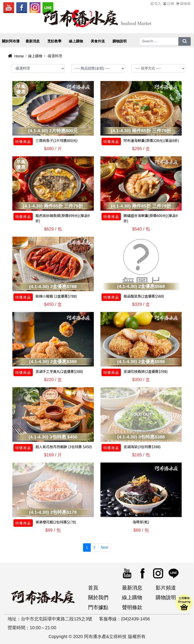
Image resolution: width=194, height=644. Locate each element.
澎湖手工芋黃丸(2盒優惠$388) (59, 369)
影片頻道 (167, 586)
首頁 (94, 586)
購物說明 (167, 596)
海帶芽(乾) (141, 520)
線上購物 (35, 54)
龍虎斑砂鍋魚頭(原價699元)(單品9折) (63, 216)
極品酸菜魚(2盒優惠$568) (144, 294)
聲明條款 (133, 607)
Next (104, 545)
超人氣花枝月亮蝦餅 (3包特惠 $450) (64, 445)
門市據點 (99, 607)
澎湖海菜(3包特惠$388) (142, 445)
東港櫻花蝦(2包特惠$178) (56, 520)
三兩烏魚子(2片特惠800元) (57, 138)
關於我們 (99, 596)
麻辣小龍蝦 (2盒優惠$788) (56, 294)
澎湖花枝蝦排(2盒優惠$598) (146, 369)
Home (16, 54)
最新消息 (133, 586)
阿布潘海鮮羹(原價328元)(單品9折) (151, 138)
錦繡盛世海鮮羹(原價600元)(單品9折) (151, 216)
